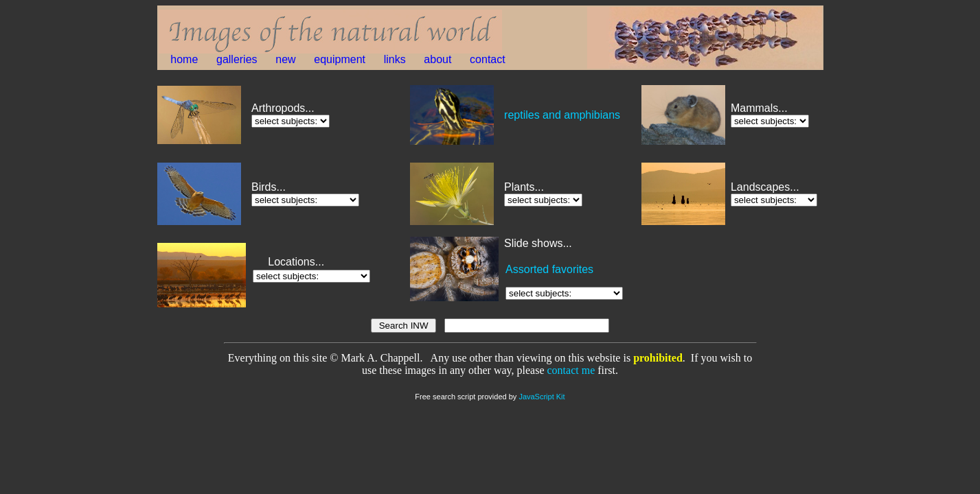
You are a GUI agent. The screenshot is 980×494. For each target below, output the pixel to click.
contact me (571, 370)
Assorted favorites (549, 269)
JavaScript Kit (542, 397)
